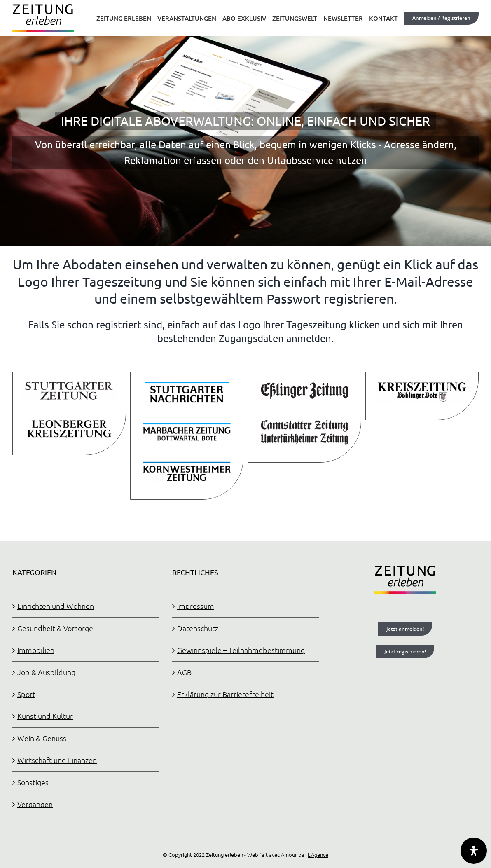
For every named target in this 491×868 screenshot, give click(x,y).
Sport (26, 694)
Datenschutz (198, 628)
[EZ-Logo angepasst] (304, 384)
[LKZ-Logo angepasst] (69, 422)
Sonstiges (33, 782)
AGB (184, 672)
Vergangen (35, 804)
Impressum (196, 606)
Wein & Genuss (42, 738)
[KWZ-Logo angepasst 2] (187, 463)
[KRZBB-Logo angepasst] (422, 384)
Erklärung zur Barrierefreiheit (225, 694)
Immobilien (36, 650)
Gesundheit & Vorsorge (55, 628)
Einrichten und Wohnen (56, 606)
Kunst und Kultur (45, 716)
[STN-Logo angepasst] (187, 384)
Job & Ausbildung (46, 672)
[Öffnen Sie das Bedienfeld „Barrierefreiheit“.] (474, 851)
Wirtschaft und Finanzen (57, 760)
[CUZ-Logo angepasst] (304, 422)
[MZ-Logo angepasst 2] (187, 424)
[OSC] (245, 123)
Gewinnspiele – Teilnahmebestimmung (241, 650)
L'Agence (318, 855)
